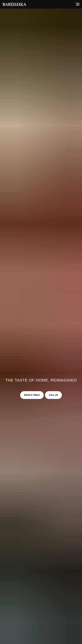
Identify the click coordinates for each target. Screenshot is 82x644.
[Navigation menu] (78, 4)
